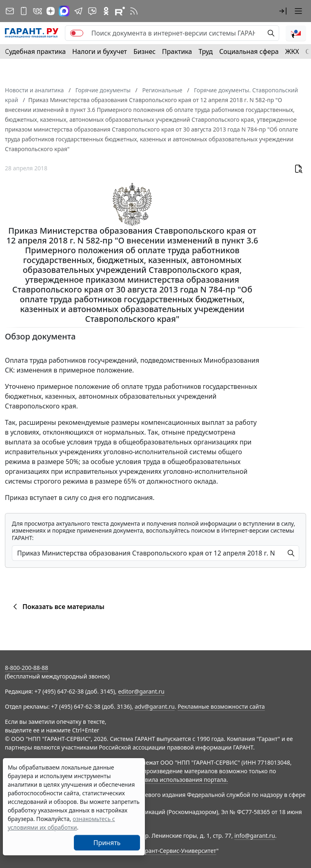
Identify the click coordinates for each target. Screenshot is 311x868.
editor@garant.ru (141, 691)
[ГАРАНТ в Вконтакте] (38, 11)
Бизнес (144, 51)
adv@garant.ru (155, 706)
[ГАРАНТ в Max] (64, 11)
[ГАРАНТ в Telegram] (78, 11)
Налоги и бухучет (100, 51)
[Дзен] (51, 11)
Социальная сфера (249, 51)
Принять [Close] (107, 843)
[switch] (77, 33)
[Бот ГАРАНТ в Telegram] (92, 11)
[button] (283, 11)
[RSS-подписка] (134, 11)
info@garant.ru (255, 836)
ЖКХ (292, 51)
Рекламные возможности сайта (221, 706)
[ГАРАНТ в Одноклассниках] (106, 11)
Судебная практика (35, 51)
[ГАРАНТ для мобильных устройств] (24, 11)
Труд (205, 51)
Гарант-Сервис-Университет (178, 851)
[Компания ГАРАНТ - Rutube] (120, 11)
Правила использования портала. (181, 780)
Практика (177, 51)
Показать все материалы (57, 607)
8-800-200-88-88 (27, 668)
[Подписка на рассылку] (10, 11)
